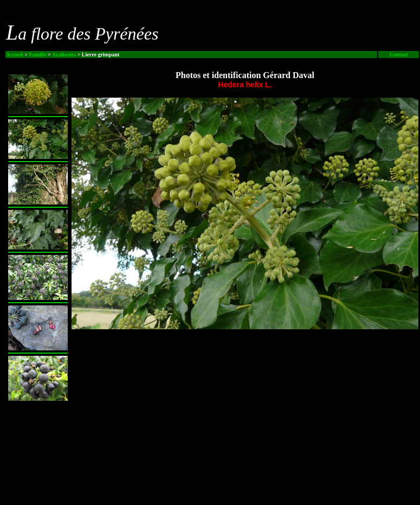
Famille (37, 55)
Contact (399, 55)
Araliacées (64, 55)
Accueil (15, 55)
